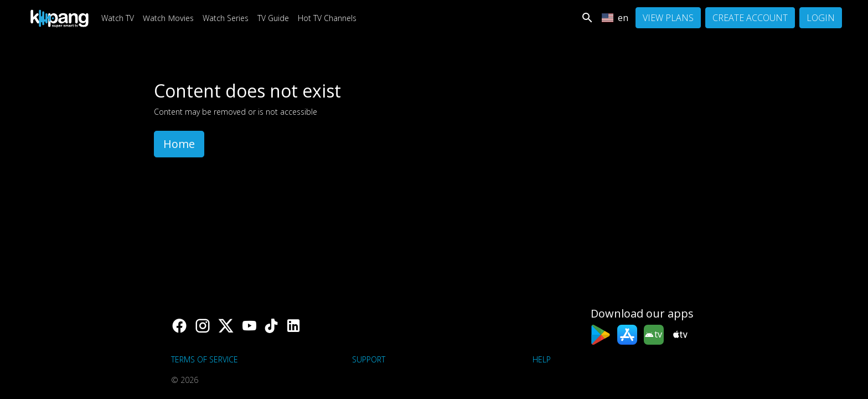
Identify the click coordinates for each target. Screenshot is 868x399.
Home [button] (179, 144)
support (369, 359)
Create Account (750, 18)
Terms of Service (205, 359)
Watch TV (118, 18)
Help (542, 359)
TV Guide (273, 18)
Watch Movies (168, 18)
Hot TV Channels (327, 18)
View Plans (668, 18)
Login (821, 18)
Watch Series (226, 18)
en (615, 18)
